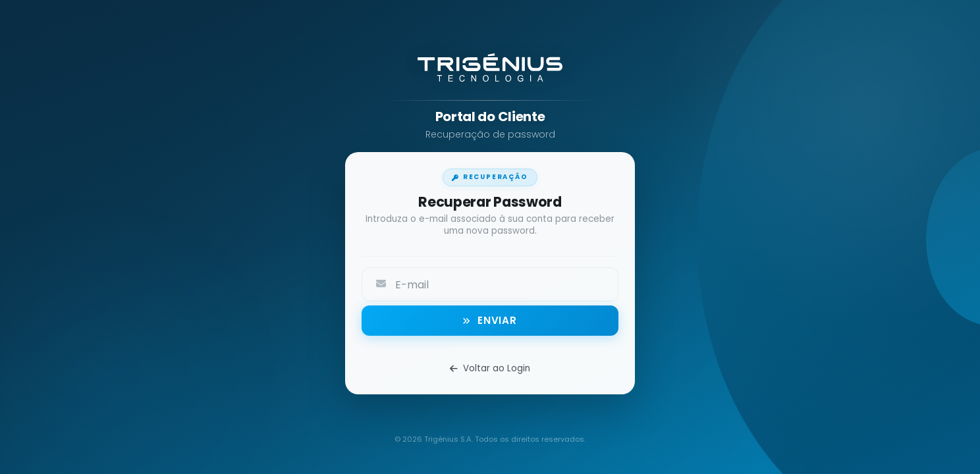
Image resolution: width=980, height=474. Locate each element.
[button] (490, 321)
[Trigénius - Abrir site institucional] (490, 72)
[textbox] (505, 283)
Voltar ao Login (490, 368)
